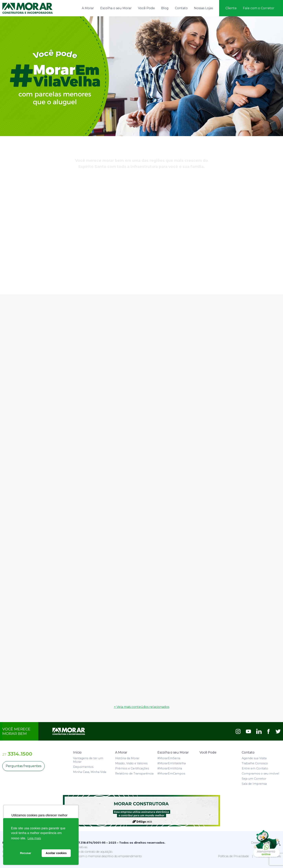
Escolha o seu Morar (116, 8)
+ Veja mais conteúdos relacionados (142, 707)
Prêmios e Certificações (132, 768)
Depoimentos (83, 767)
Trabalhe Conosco (255, 763)
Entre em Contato (255, 768)
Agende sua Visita (254, 758)
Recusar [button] (26, 853)
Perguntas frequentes (23, 766)
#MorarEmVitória (170, 768)
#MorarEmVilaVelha (172, 763)
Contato (181, 8)
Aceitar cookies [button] (56, 853)
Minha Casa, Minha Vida (90, 772)
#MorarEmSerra (169, 758)
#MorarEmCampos (171, 774)
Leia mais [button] (34, 838)
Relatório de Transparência (134, 774)
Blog (165, 8)
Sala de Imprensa (254, 784)
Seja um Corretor (254, 779)
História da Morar (127, 758)
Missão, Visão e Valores (131, 763)
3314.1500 (17, 754)
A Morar (88, 8)
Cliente (231, 8)
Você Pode (146, 8)
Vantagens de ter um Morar (88, 760)
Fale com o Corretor (259, 8)
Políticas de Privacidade (233, 856)
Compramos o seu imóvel (260, 774)
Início (77, 752)
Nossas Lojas (203, 8)
